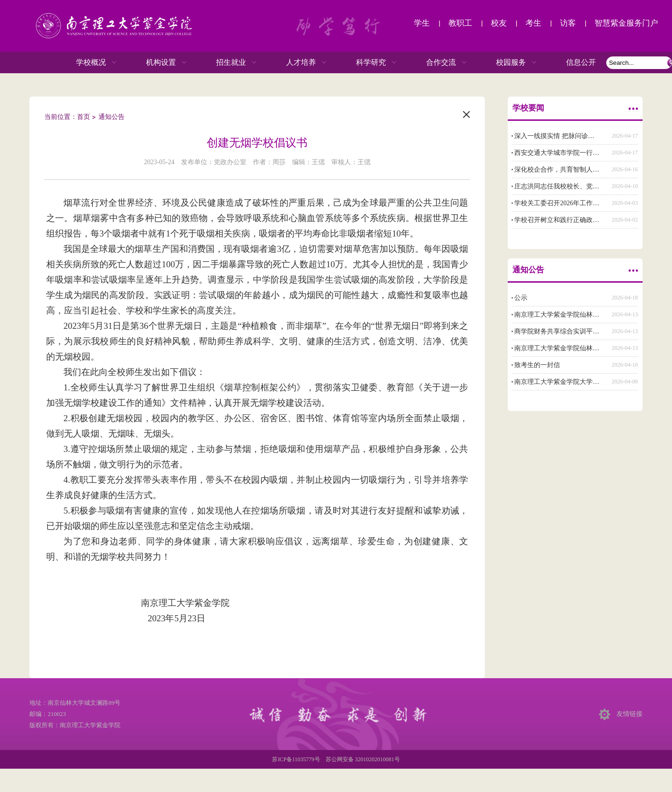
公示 (521, 298)
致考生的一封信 (537, 365)
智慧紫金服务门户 (626, 23)
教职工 (460, 23)
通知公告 (112, 117)
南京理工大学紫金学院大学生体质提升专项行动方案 (589, 382)
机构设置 (157, 63)
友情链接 (630, 714)
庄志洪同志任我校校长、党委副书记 (567, 186)
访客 (568, 23)
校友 (499, 23)
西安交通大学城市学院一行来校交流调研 (573, 153)
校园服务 (507, 63)
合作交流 (437, 63)
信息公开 (581, 62)
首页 (84, 117)
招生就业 (227, 63)
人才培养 (297, 63)
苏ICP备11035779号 (296, 759)
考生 (533, 23)
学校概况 (87, 63)
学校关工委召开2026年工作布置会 (563, 203)
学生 (422, 23)
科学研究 (367, 63)
